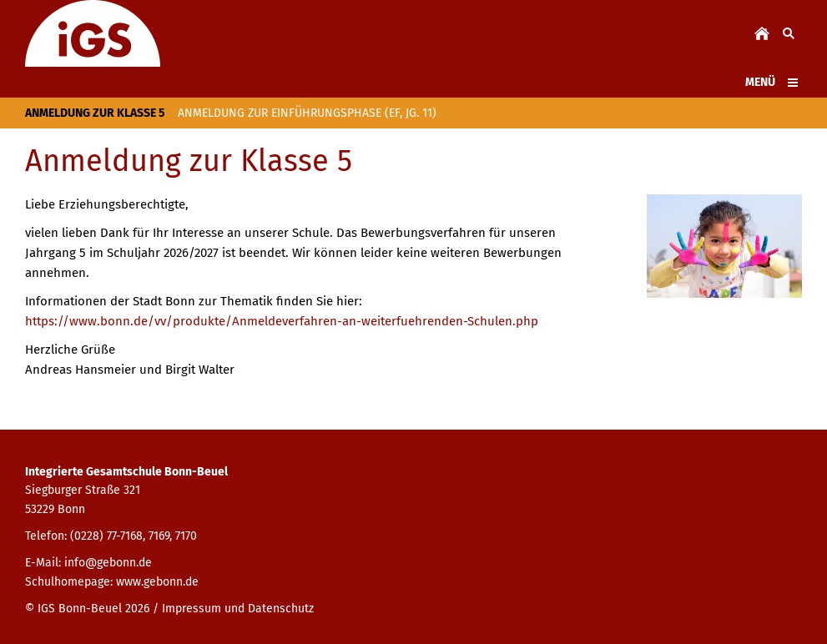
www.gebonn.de (157, 582)
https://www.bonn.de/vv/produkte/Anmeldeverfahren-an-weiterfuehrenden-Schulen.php (282, 321)
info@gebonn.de (108, 563)
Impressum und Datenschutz (238, 609)
